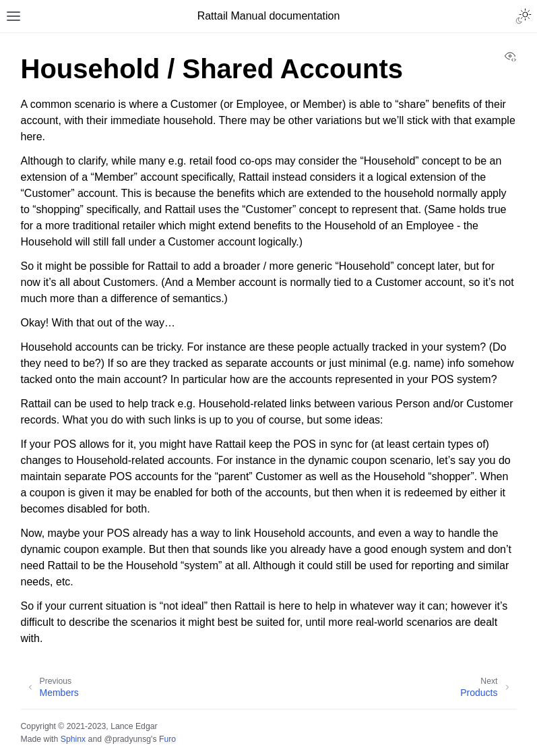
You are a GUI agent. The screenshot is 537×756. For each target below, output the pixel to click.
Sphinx (73, 739)
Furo (167, 739)
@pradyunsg (127, 739)
